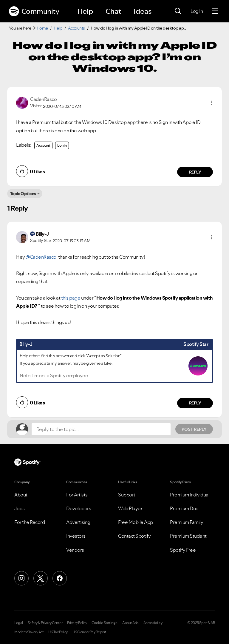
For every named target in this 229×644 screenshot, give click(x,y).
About (21, 495)
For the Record (30, 522)
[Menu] (215, 11)
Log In (197, 11)
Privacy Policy (77, 623)
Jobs (19, 508)
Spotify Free (183, 550)
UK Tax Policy (58, 632)
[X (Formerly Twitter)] (41, 578)
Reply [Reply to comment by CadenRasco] (195, 172)
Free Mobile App (136, 522)
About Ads (130, 623)
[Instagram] (21, 578)
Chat (113, 11)
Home (42, 28)
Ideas (143, 11)
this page (71, 298)
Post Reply (194, 429)
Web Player (130, 508)
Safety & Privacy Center (45, 623)
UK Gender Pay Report (89, 632)
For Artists (77, 495)
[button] (211, 103)
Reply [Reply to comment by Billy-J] (195, 403)
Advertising (78, 522)
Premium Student (188, 536)
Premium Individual (190, 495)
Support (127, 495)
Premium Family (187, 522)
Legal (19, 623)
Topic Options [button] (23, 194)
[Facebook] (60, 578)
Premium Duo (184, 508)
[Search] (178, 11)
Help (85, 11)
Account (43, 145)
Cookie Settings (105, 623)
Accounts (76, 28)
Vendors (75, 550)
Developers (79, 508)
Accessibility (153, 623)
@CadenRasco (41, 257)
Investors (76, 536)
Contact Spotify (134, 536)
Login (62, 145)
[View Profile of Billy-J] (42, 234)
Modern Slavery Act (29, 632)
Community (34, 11)
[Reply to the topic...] (101, 429)
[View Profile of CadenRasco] (43, 99)
